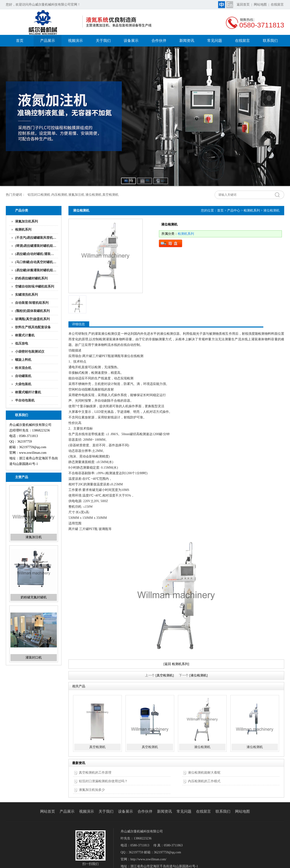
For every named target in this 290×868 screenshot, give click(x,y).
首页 (20, 41)
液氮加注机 (34, 537)
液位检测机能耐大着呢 (204, 773)
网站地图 (260, 5)
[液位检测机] (198, 675)
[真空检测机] (165, 675)
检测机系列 (252, 210)
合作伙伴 (159, 41)
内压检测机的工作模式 (204, 781)
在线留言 (277, 5)
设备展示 (131, 41)
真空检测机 (97, 747)
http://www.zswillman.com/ (148, 859)
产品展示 (48, 41)
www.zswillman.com (33, 453)
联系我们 (270, 41)
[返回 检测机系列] (176, 664)
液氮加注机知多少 (92, 790)
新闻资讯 (187, 41)
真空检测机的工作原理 (95, 773)
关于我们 (103, 41)
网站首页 (48, 811)
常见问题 (215, 41)
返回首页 (243, 5)
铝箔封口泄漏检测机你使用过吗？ (103, 781)
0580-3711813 (262, 25)
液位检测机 (202, 747)
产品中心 (234, 210)
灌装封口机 (34, 658)
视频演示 (75, 41)
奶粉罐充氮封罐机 (34, 597)
